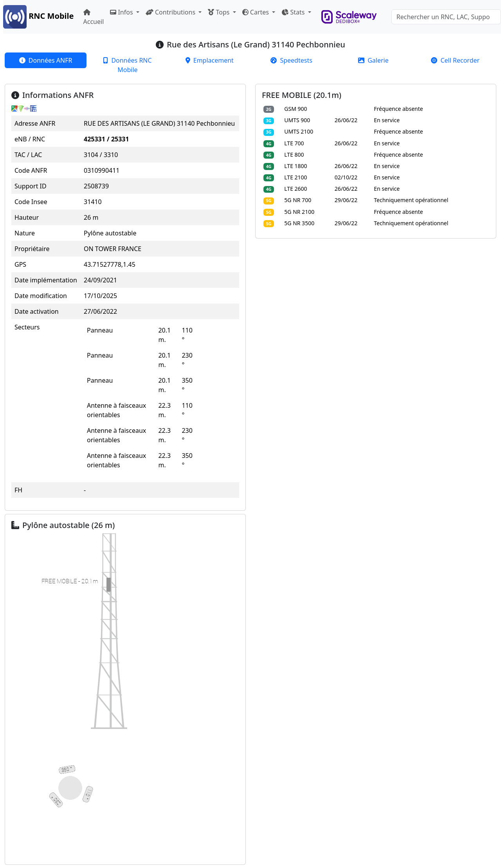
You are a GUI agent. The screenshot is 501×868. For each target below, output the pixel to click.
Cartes (256, 12)
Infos (122, 12)
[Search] (446, 17)
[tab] (46, 60)
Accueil (94, 17)
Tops (219, 12)
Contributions (171, 12)
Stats (294, 12)
